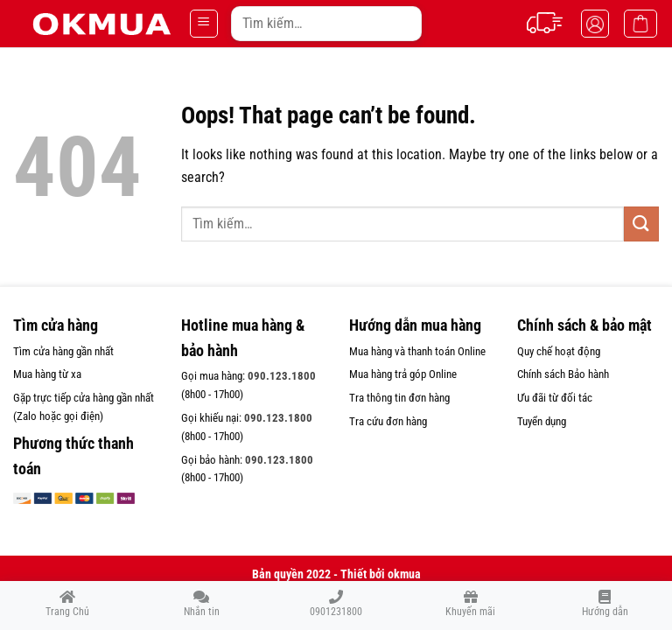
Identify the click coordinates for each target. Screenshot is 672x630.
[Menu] (204, 24)
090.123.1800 (282, 376)
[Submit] (402, 23)
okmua (404, 574)
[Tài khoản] (595, 24)
